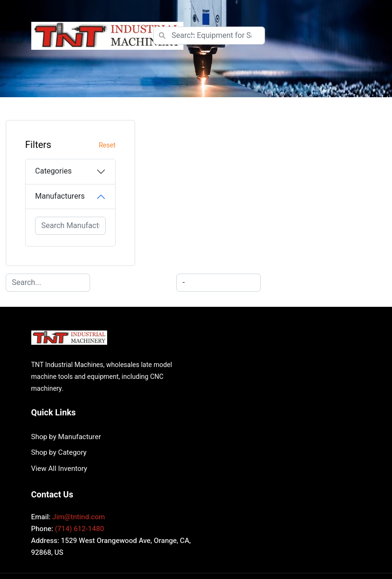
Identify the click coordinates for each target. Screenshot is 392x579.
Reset (97, 145)
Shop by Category (230, 349)
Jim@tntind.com (78, 414)
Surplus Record (319, 519)
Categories (53, 171)
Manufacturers (60, 196)
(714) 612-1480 (80, 425)
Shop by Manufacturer (237, 333)
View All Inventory (230, 365)
